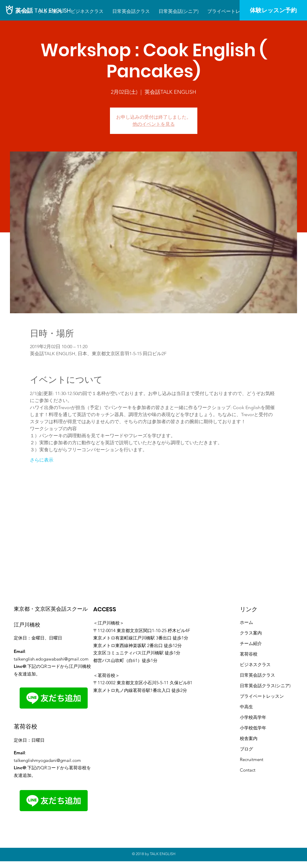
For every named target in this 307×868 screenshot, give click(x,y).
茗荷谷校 (249, 654)
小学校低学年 (253, 728)
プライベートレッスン (262, 696)
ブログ (246, 749)
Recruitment (252, 759)
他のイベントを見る (154, 124)
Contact (248, 770)
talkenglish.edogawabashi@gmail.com (51, 659)
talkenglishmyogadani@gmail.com (47, 760)
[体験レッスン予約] (273, 10)
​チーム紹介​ (251, 643)
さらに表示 (42, 460)
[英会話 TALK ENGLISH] (43, 10)
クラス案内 (251, 633)
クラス (268, 675)
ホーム (246, 622)
